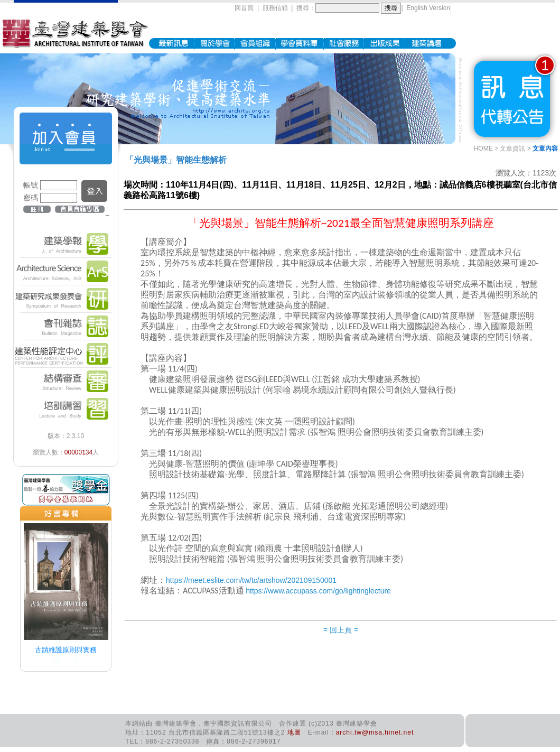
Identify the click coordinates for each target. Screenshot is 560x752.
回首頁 (244, 8)
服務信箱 (275, 8)
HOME (483, 148)
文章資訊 (512, 148)
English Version (428, 8)
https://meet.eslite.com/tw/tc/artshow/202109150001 (251, 580)
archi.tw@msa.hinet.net (375, 732)
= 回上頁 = (341, 630)
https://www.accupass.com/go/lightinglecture (318, 591)
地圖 (294, 732)
